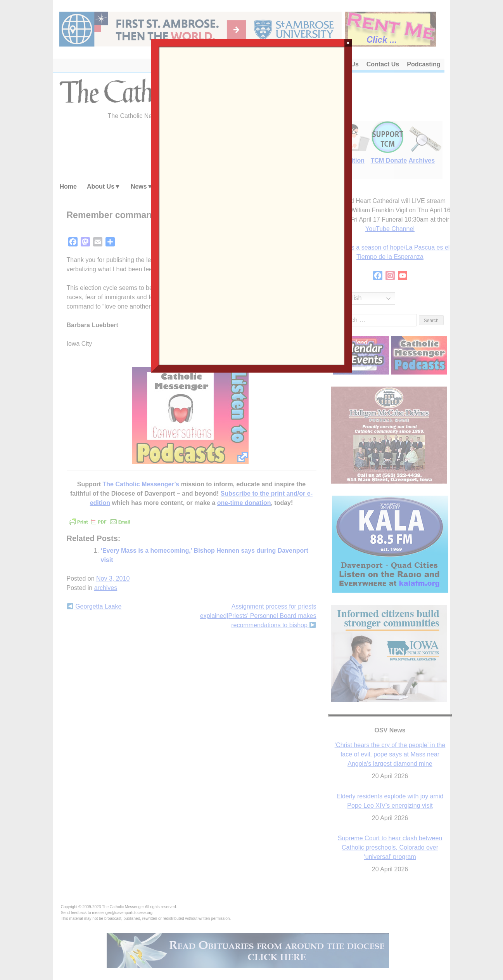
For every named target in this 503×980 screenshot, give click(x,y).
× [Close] (348, 43)
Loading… (251, 205)
